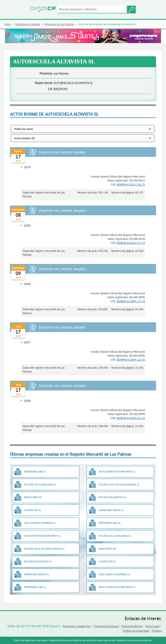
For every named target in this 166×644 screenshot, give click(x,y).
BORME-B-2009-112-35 (131, 360)
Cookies (157, 631)
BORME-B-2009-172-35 (131, 301)
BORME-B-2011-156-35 (131, 184)
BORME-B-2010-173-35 (131, 243)
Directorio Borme (132, 626)
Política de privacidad (136, 631)
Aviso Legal (152, 626)
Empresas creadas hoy (77, 626)
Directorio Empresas (106, 626)
